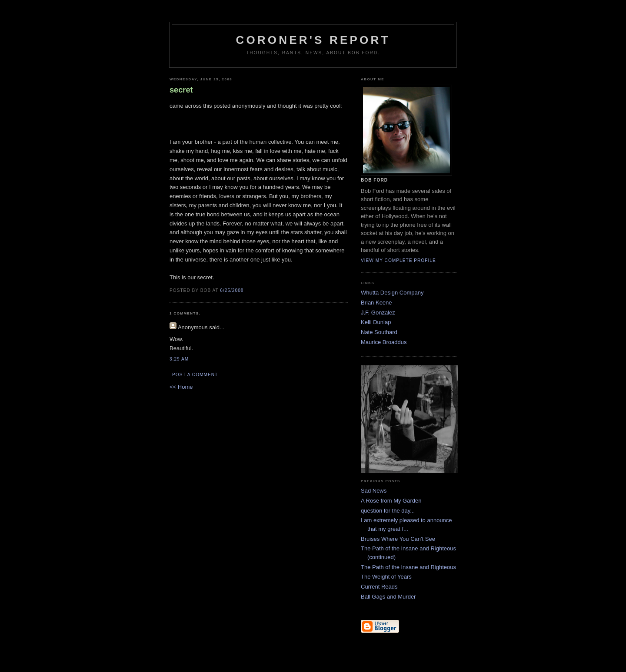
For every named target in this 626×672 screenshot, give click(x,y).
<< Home (181, 387)
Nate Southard (379, 332)
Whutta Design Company (392, 293)
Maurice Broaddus (384, 342)
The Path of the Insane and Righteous (408, 567)
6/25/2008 (232, 290)
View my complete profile (398, 260)
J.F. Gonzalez (378, 313)
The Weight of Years (386, 577)
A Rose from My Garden (391, 501)
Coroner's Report (313, 40)
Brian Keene (376, 303)
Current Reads (379, 587)
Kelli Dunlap (376, 322)
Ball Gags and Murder (388, 597)
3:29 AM (179, 359)
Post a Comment (195, 375)
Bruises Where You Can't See (398, 539)
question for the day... (388, 511)
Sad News (374, 491)
